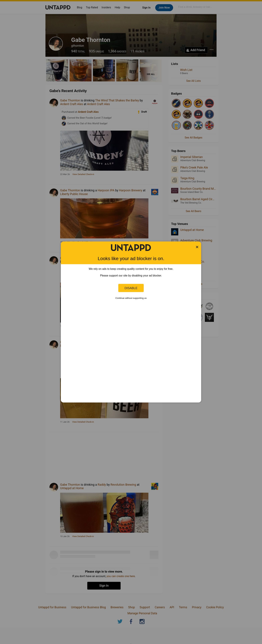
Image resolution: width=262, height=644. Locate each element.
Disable (131, 288)
